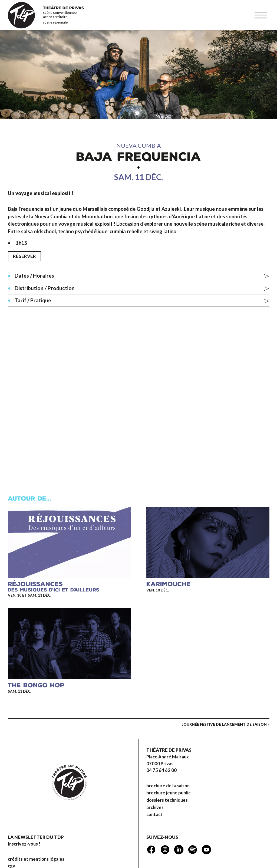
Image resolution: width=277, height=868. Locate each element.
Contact (154, 815)
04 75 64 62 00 (161, 770)
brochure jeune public (168, 793)
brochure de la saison (168, 786)
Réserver (24, 256)
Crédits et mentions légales (36, 859)
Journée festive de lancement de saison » (226, 724)
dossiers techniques (167, 800)
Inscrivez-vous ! (24, 844)
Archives (155, 807)
